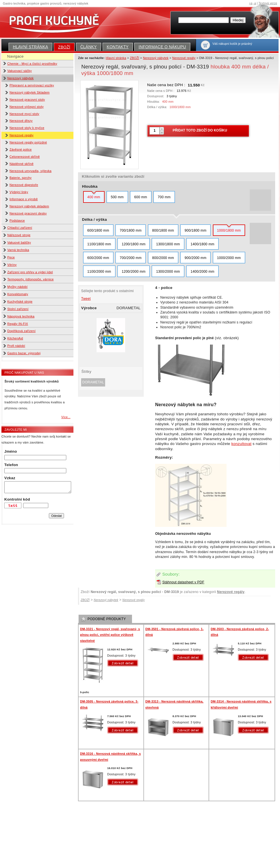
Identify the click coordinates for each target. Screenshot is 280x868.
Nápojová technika (21, 316)
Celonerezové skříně (25, 157)
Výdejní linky (19, 192)
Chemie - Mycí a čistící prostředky (32, 64)
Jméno (11, 451)
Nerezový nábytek (21, 78)
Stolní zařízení (18, 309)
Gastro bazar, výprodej (24, 353)
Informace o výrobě (24, 199)
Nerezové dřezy (21, 121)
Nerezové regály (21, 135)
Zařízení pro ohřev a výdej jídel (30, 272)
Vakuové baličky (19, 242)
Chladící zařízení (20, 228)
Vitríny (12, 265)
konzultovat (241, 444)
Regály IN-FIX (18, 324)
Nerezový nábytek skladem (29, 206)
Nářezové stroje (19, 235)
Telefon (11, 465)
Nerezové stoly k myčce (27, 128)
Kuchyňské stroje (20, 302)
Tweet (86, 299)
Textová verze (268, 3)
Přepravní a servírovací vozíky (32, 85)
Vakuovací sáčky (20, 71)
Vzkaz (10, 478)
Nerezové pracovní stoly (27, 100)
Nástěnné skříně (21, 164)
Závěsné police (21, 149)
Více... (66, 417)
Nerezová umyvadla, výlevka (30, 171)
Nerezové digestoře (24, 185)
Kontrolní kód (17, 499)
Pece (11, 257)
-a (255, 3)
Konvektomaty (18, 294)
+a (251, 3)
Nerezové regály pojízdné (28, 142)
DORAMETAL (93, 382)
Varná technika (18, 250)
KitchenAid (15, 338)
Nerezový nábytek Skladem (29, 92)
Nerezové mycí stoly (24, 114)
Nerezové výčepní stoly (27, 107)
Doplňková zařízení (22, 331)
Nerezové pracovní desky (28, 213)
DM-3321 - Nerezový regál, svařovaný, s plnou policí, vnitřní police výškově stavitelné (110, 635)
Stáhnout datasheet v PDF (183, 582)
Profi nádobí (16, 346)
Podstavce (17, 220)
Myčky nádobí (18, 287)
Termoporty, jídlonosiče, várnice (31, 279)
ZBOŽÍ (64, 47)
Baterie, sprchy (20, 178)
